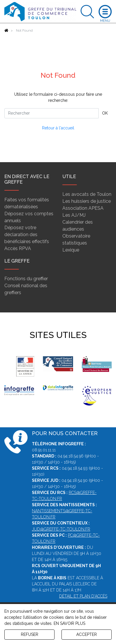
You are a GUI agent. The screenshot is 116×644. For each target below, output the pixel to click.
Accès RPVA (18, 248)
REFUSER (30, 634)
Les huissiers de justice (87, 201)
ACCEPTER (87, 634)
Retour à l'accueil (58, 128)
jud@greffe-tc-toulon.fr (61, 529)
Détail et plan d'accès (83, 596)
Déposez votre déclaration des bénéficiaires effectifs (27, 235)
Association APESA (83, 208)
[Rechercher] (51, 113)
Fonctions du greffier (26, 279)
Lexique (71, 250)
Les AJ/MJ (74, 215)
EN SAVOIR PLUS (69, 623)
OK (105, 113)
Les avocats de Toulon (87, 194)
